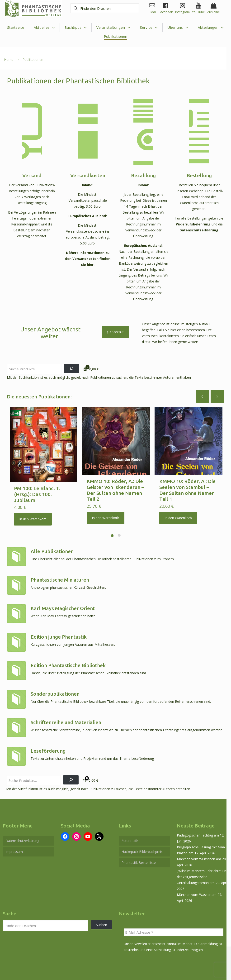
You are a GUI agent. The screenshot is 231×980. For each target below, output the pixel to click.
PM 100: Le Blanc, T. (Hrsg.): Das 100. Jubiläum (37, 491)
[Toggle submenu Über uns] (178, 27)
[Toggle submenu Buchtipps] (76, 27)
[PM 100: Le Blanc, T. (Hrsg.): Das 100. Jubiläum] (43, 441)
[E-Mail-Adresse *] (174, 928)
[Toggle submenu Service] (149, 27)
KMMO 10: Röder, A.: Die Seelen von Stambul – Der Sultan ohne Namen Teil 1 (187, 486)
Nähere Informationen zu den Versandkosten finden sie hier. (88, 256)
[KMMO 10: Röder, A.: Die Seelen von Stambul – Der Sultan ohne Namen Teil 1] (189, 437)
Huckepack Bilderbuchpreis (142, 848)
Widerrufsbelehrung (193, 223)
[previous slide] (203, 393)
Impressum (14, 848)
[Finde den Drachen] (104, 8)
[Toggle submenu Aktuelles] (44, 27)
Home (9, 60)
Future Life (130, 837)
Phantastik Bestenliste (139, 859)
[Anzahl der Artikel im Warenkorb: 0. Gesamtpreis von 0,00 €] (91, 365)
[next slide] (217, 393)
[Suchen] (72, 365)
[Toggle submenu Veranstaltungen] (113, 27)
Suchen (101, 921)
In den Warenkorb (33, 515)
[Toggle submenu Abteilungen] (211, 27)
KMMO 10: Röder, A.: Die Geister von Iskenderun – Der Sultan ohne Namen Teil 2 (115, 486)
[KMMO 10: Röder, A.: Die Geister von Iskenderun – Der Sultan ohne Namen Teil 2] (116, 437)
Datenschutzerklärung (199, 228)
